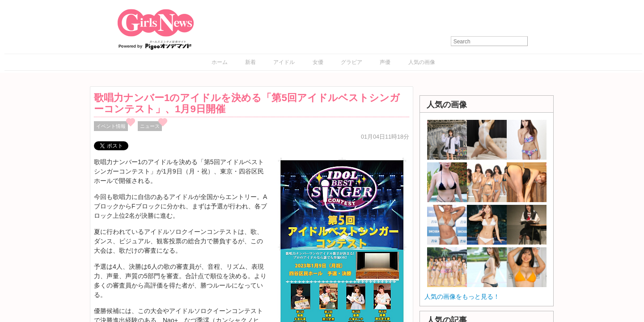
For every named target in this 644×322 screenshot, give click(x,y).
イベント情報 (111, 126)
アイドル (284, 62)
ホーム (220, 62)
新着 (250, 62)
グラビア (352, 62)
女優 (318, 62)
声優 (385, 62)
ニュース (150, 126)
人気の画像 (422, 62)
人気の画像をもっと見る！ (462, 297)
